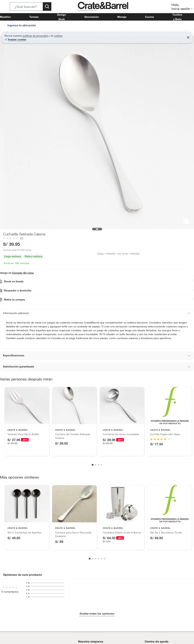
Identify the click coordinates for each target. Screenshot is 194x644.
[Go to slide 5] (102, 559)
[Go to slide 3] (99, 465)
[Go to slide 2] (96, 465)
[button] (31, 6)
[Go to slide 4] (102, 465)
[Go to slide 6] (105, 559)
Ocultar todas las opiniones (97, 614)
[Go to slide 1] (93, 465)
